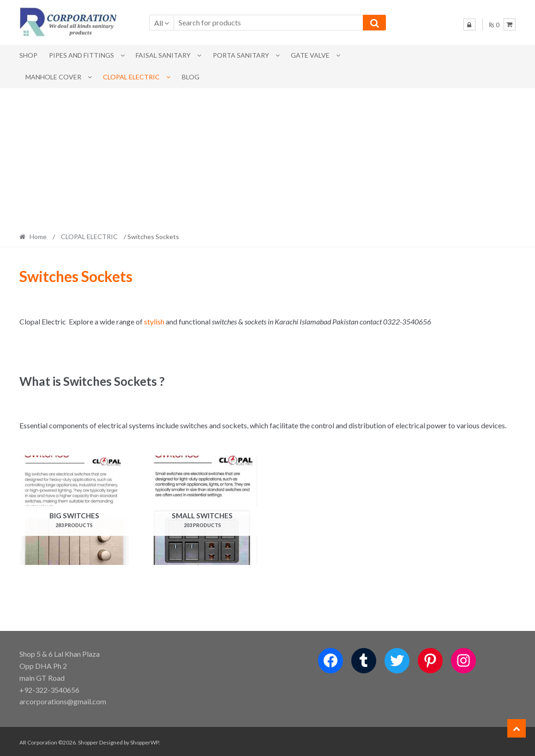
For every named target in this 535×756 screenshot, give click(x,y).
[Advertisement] (267, 157)
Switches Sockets (76, 276)
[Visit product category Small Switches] (202, 510)
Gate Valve (310, 55)
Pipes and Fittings (81, 55)
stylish (154, 321)
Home (38, 237)
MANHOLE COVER (53, 77)
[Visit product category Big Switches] (74, 510)
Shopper (88, 741)
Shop (28, 55)
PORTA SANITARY (241, 55)
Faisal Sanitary (163, 55)
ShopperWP (144, 741)
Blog (191, 77)
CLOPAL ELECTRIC (131, 77)
